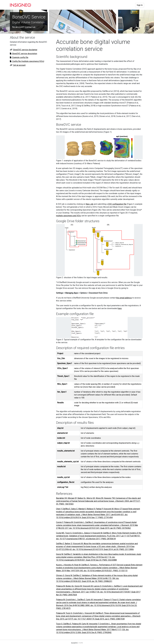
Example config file (20, 57)
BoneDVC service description (24, 54)
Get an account (19, 65)
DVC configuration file (117, 204)
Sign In (140, 5)
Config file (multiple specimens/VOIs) (28, 61)
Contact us (30, 27)
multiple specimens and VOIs (68, 216)
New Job (90, 204)
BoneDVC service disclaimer (25, 50)
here (120, 308)
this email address (124, 298)
